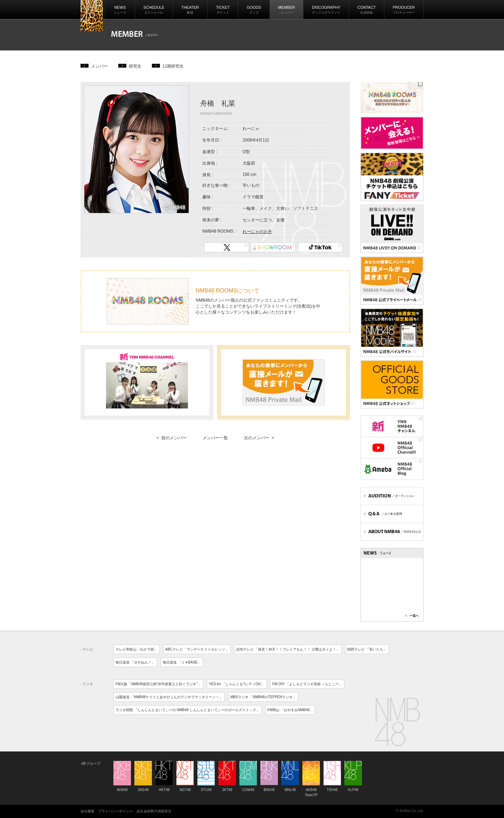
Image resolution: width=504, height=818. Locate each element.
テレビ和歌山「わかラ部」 (136, 649)
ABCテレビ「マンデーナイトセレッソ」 (197, 649)
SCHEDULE (154, 10)
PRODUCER (404, 10)
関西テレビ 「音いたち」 (367, 649)
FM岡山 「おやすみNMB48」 (290, 710)
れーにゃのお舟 (257, 232)
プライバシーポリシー (115, 811)
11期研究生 (173, 66)
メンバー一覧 (215, 438)
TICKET (223, 10)
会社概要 (87, 811)
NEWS (120, 10)
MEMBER (286, 10)
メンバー (99, 66)
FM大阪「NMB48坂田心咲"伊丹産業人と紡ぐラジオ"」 (158, 684)
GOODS (254, 10)
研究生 (135, 66)
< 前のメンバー (171, 438)
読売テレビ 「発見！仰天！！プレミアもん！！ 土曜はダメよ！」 (288, 649)
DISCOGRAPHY (326, 10)
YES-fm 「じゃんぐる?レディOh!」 (237, 684)
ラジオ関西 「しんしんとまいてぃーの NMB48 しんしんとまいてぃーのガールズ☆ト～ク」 (188, 710)
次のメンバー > (259, 438)
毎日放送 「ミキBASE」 (182, 662)
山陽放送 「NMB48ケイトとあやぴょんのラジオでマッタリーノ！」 (169, 697)
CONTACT (366, 10)
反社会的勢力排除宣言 (154, 811)
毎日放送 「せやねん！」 (135, 662)
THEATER (190, 10)
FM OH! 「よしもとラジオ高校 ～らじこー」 (307, 684)
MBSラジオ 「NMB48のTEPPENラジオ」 (263, 697)
